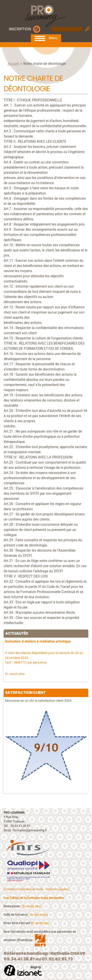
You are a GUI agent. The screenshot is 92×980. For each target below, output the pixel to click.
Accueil (13, 64)
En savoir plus (32, 906)
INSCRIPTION (20, 29)
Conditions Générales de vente (24, 889)
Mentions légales (58, 889)
